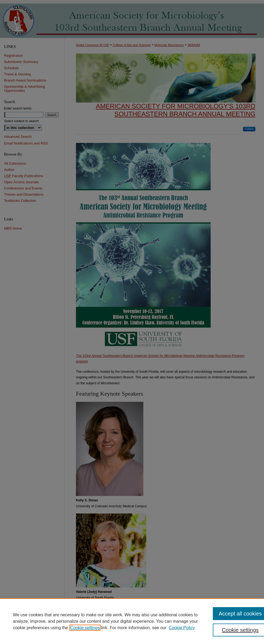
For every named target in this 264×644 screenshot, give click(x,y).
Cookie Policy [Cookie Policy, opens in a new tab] (182, 628)
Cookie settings (85, 628)
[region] (132, 621)
